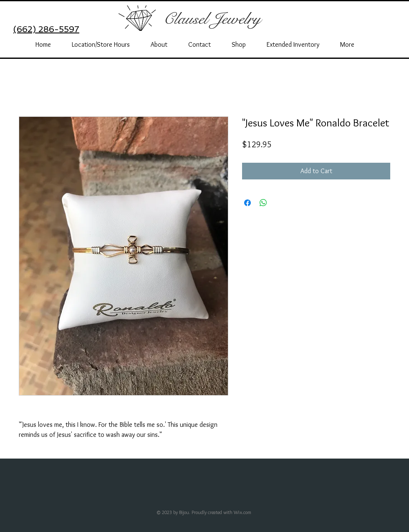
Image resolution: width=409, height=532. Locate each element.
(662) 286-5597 (46, 29)
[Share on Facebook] (247, 203)
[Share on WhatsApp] (263, 203)
